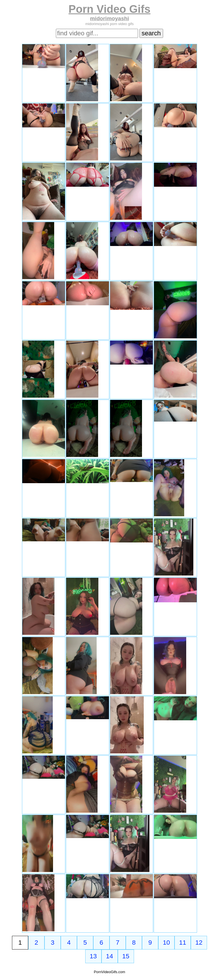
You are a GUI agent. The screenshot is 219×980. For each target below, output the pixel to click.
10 (166, 943)
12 (199, 943)
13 (93, 956)
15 (126, 956)
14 (110, 956)
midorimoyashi (109, 18)
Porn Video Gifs (109, 9)
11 (183, 943)
